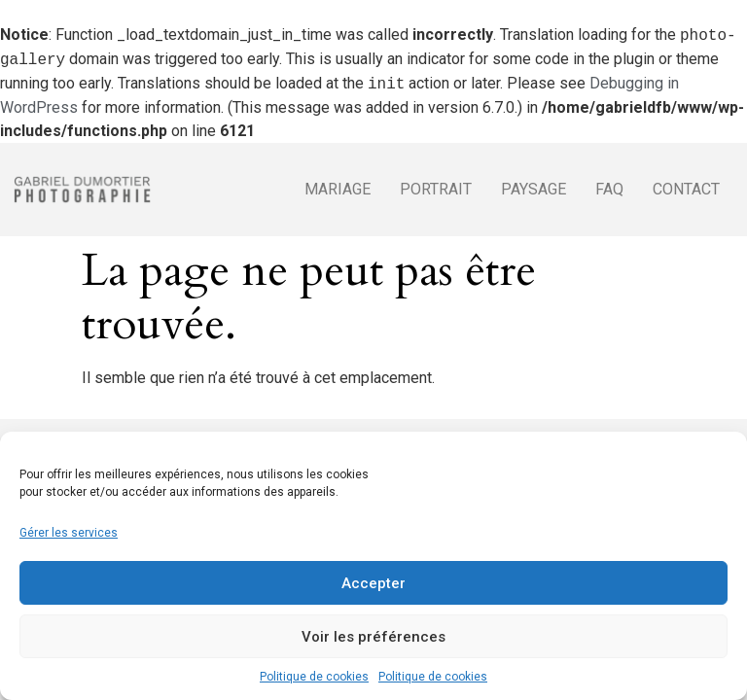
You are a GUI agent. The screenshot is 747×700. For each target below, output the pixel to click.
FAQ (609, 189)
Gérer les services (69, 533)
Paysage (534, 189)
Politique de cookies (314, 677)
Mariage (338, 189)
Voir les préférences (373, 637)
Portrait (436, 189)
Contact (686, 189)
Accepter (373, 583)
